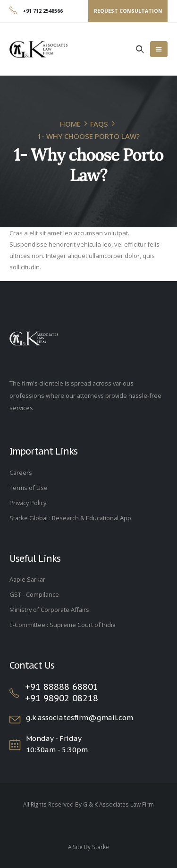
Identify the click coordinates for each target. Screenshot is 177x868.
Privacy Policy (28, 503)
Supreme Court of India (83, 625)
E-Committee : (29, 625)
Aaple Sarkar (27, 579)
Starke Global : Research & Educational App (70, 518)
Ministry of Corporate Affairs (49, 610)
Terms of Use (29, 488)
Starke (101, 847)
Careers (21, 473)
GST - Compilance (34, 594)
